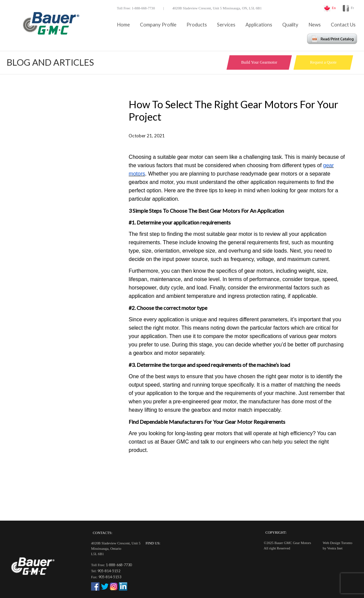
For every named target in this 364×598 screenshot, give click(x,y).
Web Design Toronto (338, 543)
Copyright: (276, 533)
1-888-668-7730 (119, 565)
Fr (352, 8)
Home (123, 25)
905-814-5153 (110, 577)
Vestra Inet (335, 548)
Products (197, 25)
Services (226, 25)
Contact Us (343, 25)
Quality (290, 25)
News (315, 25)
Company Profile (158, 25)
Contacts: (102, 533)
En (334, 8)
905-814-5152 (109, 571)
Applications (259, 25)
